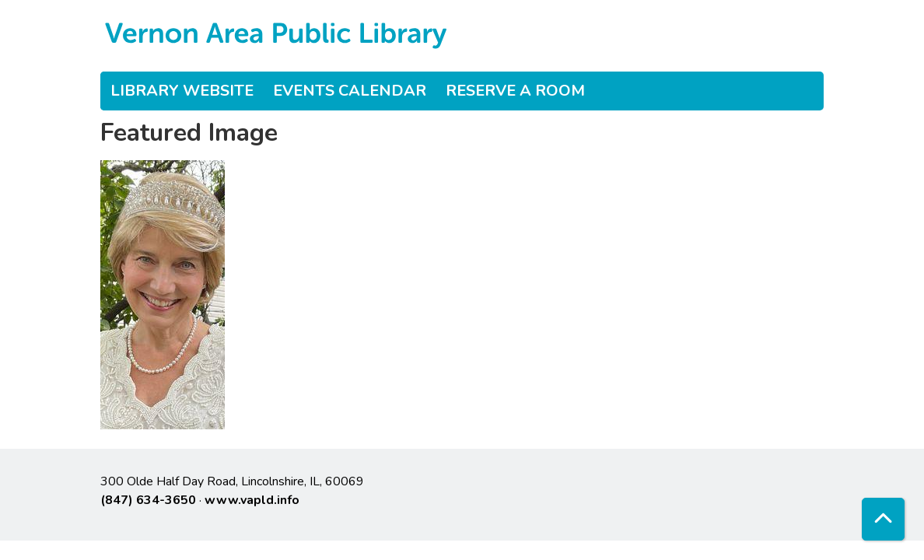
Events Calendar (350, 91)
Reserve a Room (515, 91)
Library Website (182, 91)
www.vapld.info (252, 500)
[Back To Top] (883, 519)
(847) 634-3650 (148, 500)
